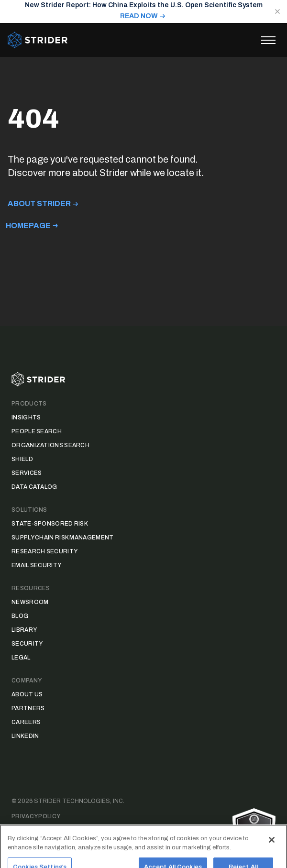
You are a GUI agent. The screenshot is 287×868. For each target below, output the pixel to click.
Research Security (44, 551)
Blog (20, 616)
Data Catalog (34, 487)
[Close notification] (277, 11)
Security (27, 644)
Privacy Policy (36, 816)
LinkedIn (25, 736)
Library (24, 630)
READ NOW (139, 16)
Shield (22, 459)
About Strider (39, 203)
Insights (26, 418)
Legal (21, 658)
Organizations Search (50, 445)
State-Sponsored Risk (50, 524)
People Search (37, 431)
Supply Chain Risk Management (62, 538)
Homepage (28, 225)
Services (27, 473)
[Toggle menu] (268, 40)
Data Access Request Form (57, 832)
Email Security (36, 565)
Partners (28, 708)
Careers (26, 722)
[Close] (272, 847)
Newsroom (30, 602)
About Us (27, 694)
